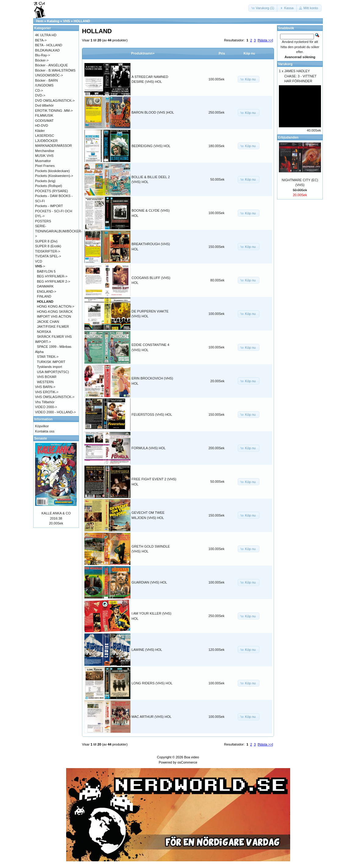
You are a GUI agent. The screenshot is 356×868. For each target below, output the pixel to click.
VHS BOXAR (47, 377)
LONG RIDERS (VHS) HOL (152, 683)
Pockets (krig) (45, 181)
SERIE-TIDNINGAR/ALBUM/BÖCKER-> (59, 231)
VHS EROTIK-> (47, 392)
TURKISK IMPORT (51, 362)
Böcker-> (42, 60)
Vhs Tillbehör (45, 402)
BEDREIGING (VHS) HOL (151, 146)
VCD (39, 261)
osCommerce (187, 762)
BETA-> (41, 40)
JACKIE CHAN (48, 322)
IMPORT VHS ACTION (54, 316)
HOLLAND (82, 21)
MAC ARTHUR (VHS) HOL (152, 717)
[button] (263, 8)
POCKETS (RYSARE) (52, 191)
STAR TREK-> (48, 357)
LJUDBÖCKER (46, 141)
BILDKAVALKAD (47, 50)
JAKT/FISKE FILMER (53, 326)
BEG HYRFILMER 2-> (53, 281)
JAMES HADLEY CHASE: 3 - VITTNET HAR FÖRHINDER (301, 76)
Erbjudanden (288, 137)
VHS (67, 21)
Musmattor (43, 161)
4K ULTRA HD (46, 35)
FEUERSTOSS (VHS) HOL (152, 415)
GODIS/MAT (44, 121)
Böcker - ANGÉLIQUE (52, 65)
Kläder (40, 131)
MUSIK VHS (44, 156)
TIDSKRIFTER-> (48, 251)
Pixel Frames (45, 166)
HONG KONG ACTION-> (56, 306)
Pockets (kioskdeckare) (52, 171)
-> (40, 266)
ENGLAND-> (46, 291)
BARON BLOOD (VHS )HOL (153, 112)
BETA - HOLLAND (49, 45)
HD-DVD (42, 125)
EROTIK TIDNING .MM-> (54, 111)
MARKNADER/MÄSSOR (53, 146)
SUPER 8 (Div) (46, 241)
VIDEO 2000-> (46, 407)
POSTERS (43, 221)
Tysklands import (50, 367)
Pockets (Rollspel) (49, 186)
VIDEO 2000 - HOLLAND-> (55, 412)
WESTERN (45, 382)
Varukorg (285, 64)
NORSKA (44, 332)
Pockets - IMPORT (49, 206)
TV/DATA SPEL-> (48, 256)
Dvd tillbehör (44, 105)
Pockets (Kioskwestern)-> (54, 176)
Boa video (192, 757)
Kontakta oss (45, 431)
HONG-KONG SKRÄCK (55, 312)
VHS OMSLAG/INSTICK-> (55, 397)
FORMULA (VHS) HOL (149, 448)
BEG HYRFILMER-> (52, 276)
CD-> (39, 90)
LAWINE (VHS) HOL (147, 650)
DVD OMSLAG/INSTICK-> (55, 101)
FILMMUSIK (44, 115)
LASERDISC (44, 136)
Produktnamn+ (143, 53)
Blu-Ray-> (43, 55)
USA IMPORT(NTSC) (53, 372)
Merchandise (45, 151)
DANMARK (45, 286)
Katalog (53, 21)
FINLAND (44, 296)
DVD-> (40, 95)
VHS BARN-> (45, 387)
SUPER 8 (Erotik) (48, 246)
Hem (40, 21)
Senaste (41, 438)
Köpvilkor (42, 426)
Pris (222, 53)
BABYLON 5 (46, 271)
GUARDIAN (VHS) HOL (150, 582)
